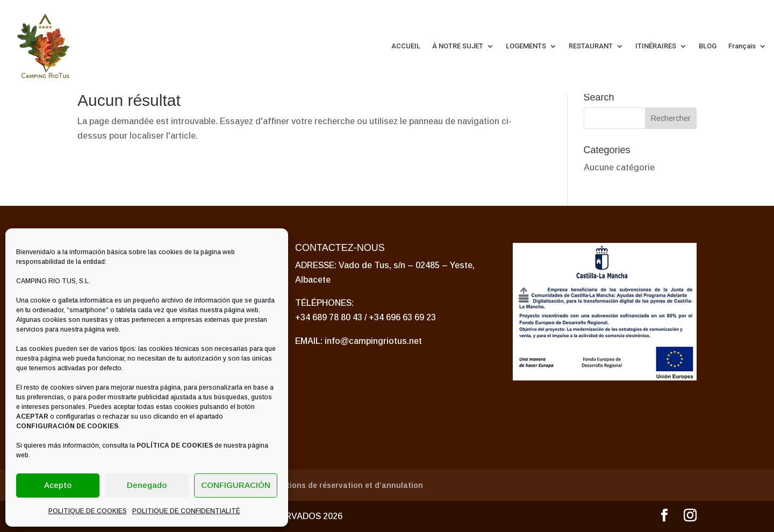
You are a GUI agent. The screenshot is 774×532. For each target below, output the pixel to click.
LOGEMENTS (526, 46)
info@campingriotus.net (373, 341)
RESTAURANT (591, 46)
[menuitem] (747, 46)
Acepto (58, 485)
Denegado (147, 485)
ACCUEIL (406, 46)
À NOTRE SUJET (458, 46)
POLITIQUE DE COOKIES (88, 511)
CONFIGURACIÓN (236, 485)
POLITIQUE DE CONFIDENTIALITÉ (186, 511)
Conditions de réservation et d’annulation (344, 485)
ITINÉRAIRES (656, 46)
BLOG (708, 46)
